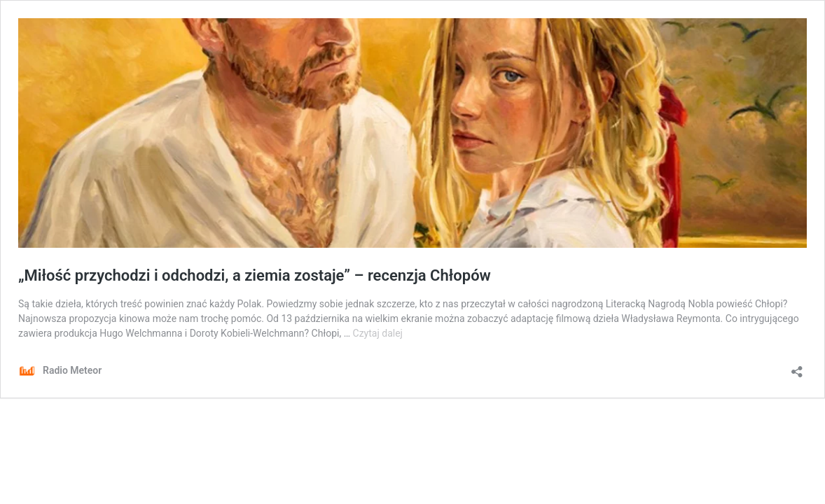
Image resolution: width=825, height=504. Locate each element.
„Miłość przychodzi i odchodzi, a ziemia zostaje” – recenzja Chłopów (255, 275)
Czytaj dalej (378, 333)
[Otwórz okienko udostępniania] (797, 367)
